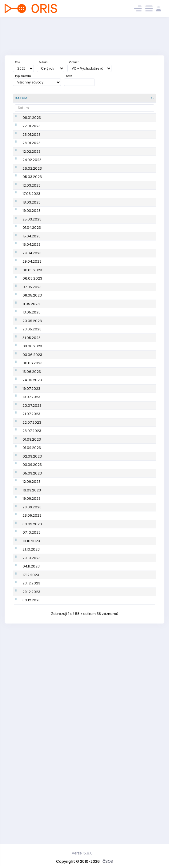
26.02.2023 (32, 199)
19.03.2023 (32, 265)
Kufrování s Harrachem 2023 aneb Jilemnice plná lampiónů (66, 803)
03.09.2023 (32, 604)
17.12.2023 (31, 762)
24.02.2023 (32, 188)
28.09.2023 (32, 681)
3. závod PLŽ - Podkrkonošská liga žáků (63, 485)
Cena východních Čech (66, 566)
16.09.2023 (32, 653)
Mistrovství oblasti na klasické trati (65, 387)
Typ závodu (23, 76)
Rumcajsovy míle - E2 (65, 357)
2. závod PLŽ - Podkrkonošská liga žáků (63, 466)
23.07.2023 (32, 556)
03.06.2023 (32, 439)
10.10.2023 (31, 722)
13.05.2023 (32, 386)
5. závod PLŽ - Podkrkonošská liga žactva (63, 639)
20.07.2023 (32, 528)
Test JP (52, 376)
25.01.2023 (32, 147)
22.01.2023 (32, 134)
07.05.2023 (32, 357)
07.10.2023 (32, 710)
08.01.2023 (32, 120)
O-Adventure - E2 (61, 528)
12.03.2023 (32, 224)
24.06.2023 (32, 499)
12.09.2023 (32, 639)
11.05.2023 (31, 376)
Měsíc (43, 62)
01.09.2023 (32, 566)
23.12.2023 (31, 773)
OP (141, 120)
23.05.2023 (32, 414)
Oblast (74, 62)
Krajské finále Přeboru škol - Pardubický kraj (65, 427)
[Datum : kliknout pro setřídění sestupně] (29, 98)
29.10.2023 (32, 743)
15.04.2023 (32, 296)
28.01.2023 (32, 161)
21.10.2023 (31, 733)
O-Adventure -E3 (60, 537)
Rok (17, 62)
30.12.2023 (32, 803)
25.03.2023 (32, 277)
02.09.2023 (32, 591)
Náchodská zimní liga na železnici (65, 161)
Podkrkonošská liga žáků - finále (63, 722)
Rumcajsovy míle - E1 (64, 347)
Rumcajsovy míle (61, 338)
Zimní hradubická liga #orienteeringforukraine (66, 211)
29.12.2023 (31, 787)
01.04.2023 (32, 286)
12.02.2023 (32, 174)
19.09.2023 (32, 668)
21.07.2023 (31, 537)
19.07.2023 (31, 509)
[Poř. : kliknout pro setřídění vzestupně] (100, 98)
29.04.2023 (32, 315)
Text (69, 76)
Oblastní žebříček (61, 277)
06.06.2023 (32, 466)
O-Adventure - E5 (61, 556)
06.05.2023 (32, 338)
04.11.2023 (31, 752)
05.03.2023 (32, 211)
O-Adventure (57, 509)
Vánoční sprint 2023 (63, 762)
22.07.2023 (32, 547)
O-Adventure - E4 (61, 547)
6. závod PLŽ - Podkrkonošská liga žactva (63, 667)
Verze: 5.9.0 (82, 853)
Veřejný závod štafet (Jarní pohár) (64, 265)
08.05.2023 (32, 366)
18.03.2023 (32, 252)
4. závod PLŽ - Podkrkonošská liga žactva (63, 621)
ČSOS (108, 861)
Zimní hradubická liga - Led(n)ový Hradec (66, 134)
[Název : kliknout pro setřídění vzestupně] (67, 98)
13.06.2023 (32, 485)
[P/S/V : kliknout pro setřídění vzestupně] (145, 98)
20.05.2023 (32, 400)
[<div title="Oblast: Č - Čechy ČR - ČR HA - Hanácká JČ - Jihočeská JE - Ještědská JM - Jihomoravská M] (122, 98)
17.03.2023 (31, 238)
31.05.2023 (32, 427)
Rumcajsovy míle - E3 (65, 366)
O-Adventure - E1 (60, 518)
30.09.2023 (32, 700)
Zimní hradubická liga (65, 199)
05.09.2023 (32, 621)
